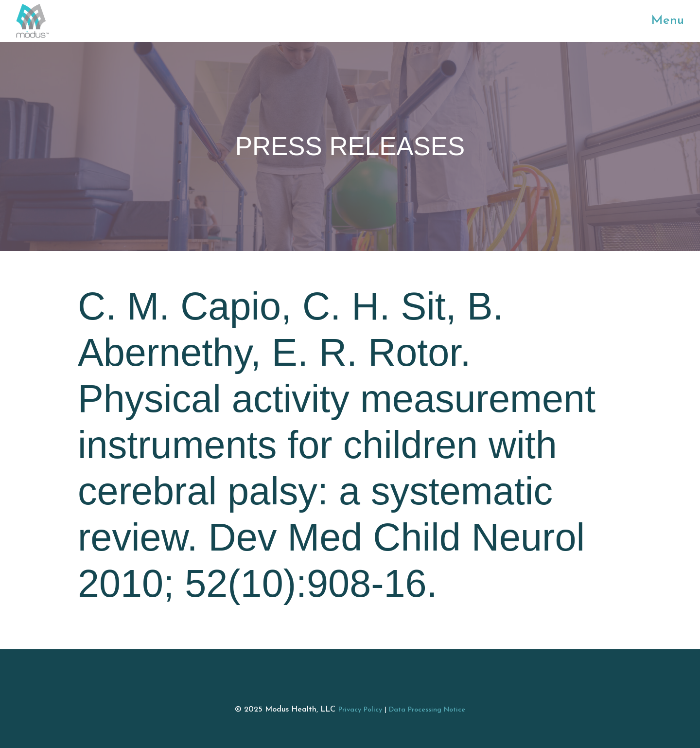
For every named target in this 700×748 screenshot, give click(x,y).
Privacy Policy (360, 710)
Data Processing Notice (427, 710)
